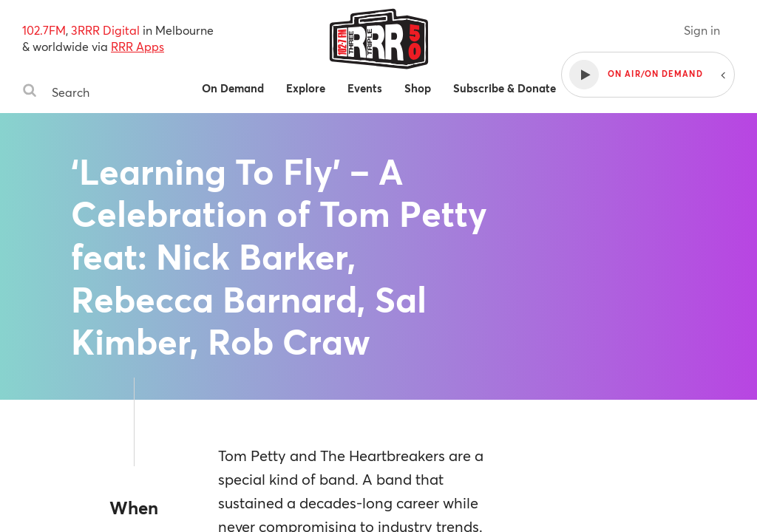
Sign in (702, 30)
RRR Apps (138, 46)
